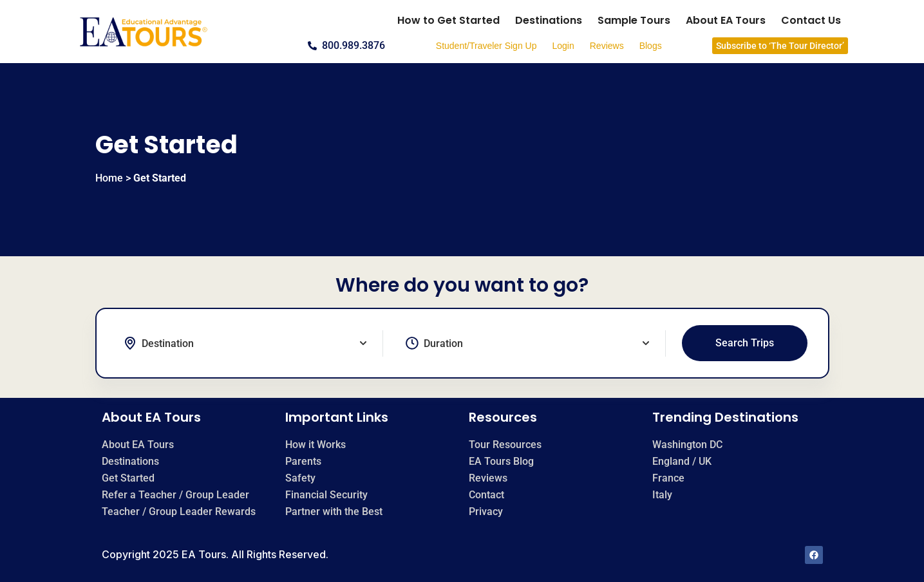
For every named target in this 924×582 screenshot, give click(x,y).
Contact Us (811, 20)
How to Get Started (448, 20)
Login (563, 46)
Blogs (651, 46)
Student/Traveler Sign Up (486, 46)
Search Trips (745, 343)
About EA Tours (726, 20)
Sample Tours (634, 20)
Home (109, 178)
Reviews (607, 46)
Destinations (549, 20)
